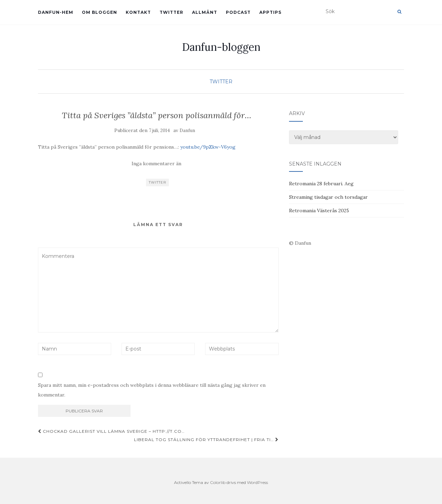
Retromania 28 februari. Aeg (321, 184)
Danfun (187, 130)
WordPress (257, 482)
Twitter (171, 12)
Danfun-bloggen (221, 47)
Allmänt (205, 12)
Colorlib (218, 482)
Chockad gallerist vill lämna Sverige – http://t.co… (111, 431)
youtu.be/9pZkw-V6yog (208, 147)
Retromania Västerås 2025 (319, 211)
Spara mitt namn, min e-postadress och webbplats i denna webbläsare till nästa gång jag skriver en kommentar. (152, 390)
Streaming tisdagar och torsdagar (328, 197)
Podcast (238, 12)
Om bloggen (99, 12)
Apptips (270, 12)
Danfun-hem (56, 12)
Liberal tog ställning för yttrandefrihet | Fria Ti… (206, 440)
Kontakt (138, 12)
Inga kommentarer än (156, 164)
